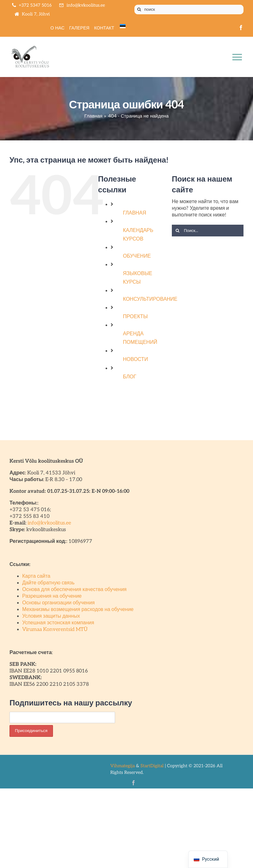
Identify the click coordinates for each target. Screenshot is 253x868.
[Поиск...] (208, 231)
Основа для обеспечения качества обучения (74, 590)
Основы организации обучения (58, 603)
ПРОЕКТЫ (135, 317)
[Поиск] (139, 10)
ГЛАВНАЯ (135, 213)
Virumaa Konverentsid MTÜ (55, 630)
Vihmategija (123, 766)
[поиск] (189, 10)
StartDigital (152, 766)
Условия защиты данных (51, 616)
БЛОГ (130, 377)
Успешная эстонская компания (58, 623)
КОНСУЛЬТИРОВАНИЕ (150, 299)
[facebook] (241, 28)
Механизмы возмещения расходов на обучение (78, 610)
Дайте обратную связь (48, 583)
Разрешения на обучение (52, 596)
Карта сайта (36, 576)
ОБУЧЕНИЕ (137, 256)
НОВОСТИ (136, 360)
